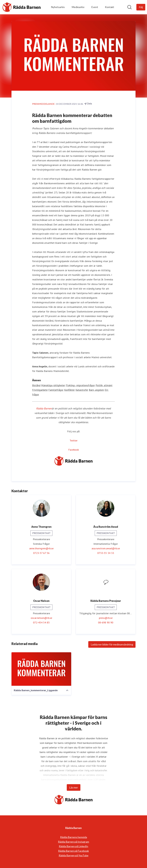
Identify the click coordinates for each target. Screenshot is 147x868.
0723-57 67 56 (41, 553)
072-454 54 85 (41, 622)
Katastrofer (82, 390)
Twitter (74, 441)
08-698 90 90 (106, 622)
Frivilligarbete (40, 390)
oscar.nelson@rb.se (41, 618)
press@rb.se (106, 618)
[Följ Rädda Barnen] (141, 7)
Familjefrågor (56, 390)
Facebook (74, 450)
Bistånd (36, 385)
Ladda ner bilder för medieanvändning (112, 644)
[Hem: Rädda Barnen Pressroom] (22, 7)
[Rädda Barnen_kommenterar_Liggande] (41, 669)
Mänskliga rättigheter (53, 385)
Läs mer (74, 787)
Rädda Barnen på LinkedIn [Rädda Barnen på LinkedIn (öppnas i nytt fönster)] (73, 846)
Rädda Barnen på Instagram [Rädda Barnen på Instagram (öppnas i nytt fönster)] (73, 842)
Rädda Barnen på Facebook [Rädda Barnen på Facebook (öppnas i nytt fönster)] (73, 851)
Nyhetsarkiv (58, 7)
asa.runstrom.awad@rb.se (106, 548)
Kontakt (110, 7)
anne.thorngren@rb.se (41, 548)
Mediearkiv (78, 7)
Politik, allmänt (104, 385)
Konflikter (69, 390)
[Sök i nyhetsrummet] (129, 7)
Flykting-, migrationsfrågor (80, 385)
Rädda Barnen (44, 408)
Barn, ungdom (96, 390)
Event (95, 7)
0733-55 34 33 (106, 553)
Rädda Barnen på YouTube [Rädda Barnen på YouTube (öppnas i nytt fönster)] (74, 855)
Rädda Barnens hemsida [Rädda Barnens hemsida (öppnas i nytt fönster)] (74, 837)
